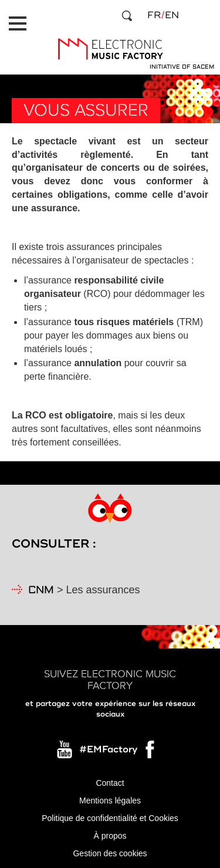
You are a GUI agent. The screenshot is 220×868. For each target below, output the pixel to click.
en (172, 15)
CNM (41, 591)
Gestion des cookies (110, 853)
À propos (110, 836)
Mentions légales (110, 801)
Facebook (151, 752)
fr (154, 15)
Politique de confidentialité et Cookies (110, 818)
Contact (110, 783)
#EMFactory (108, 749)
